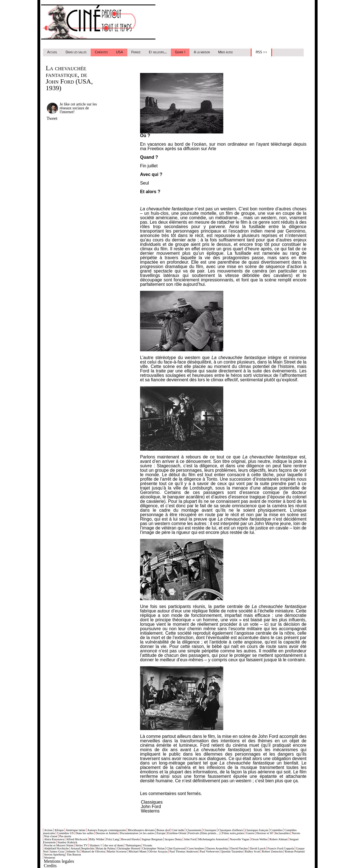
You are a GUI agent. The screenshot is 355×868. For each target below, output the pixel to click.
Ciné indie (178, 830)
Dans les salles (76, 52)
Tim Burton (74, 854)
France (136, 52)
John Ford (151, 807)
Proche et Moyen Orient (59, 845)
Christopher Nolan (153, 848)
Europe (161, 833)
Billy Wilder (97, 839)
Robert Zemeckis (272, 851)
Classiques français (257, 830)
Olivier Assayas (158, 851)
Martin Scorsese (117, 851)
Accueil (52, 52)
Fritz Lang (113, 839)
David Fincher (239, 848)
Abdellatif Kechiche (56, 848)
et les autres (148, 833)
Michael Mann (138, 851)
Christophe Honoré (128, 848)
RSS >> (261, 52)
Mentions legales (59, 861)
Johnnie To (73, 851)
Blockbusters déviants (141, 830)
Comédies (277, 830)
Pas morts (65, 836)
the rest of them (114, 845)
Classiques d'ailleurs (231, 830)
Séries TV (82, 845)
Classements (194, 830)
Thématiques (133, 845)
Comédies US (65, 833)
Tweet (52, 118)
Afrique (59, 830)
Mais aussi (226, 52)
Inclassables (282, 833)
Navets (296, 833)
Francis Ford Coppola (281, 848)
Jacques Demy (173, 839)
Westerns (150, 811)
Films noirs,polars (233, 833)
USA (120, 52)
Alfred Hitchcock (77, 839)
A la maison (202, 52)
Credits (50, 866)
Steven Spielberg (54, 854)
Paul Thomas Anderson (184, 851)
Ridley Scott (253, 851)
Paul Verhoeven (209, 851)
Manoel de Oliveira (93, 851)
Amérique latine (76, 830)
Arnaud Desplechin (83, 848)
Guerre (250, 833)
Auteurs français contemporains (107, 830)
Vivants (148, 845)
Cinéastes (101, 52)
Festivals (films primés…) (204, 833)
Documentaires (129, 833)
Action (48, 830)
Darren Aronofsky (217, 848)
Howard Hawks (130, 839)
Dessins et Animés (107, 833)
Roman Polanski (295, 851)
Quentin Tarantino (232, 851)
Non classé (51, 836)
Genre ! (180, 52)
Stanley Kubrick (67, 842)
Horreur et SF (265, 833)
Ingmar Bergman (152, 839)
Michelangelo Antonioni (213, 839)
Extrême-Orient (177, 833)
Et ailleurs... (158, 52)
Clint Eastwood (176, 848)
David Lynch (258, 848)
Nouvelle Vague (239, 839)
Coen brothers (196, 848)
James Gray (57, 851)
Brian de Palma (106, 848)
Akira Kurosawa (54, 839)
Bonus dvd (163, 830)
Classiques (152, 802)
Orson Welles (259, 839)
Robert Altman (278, 839)
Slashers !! (96, 845)
